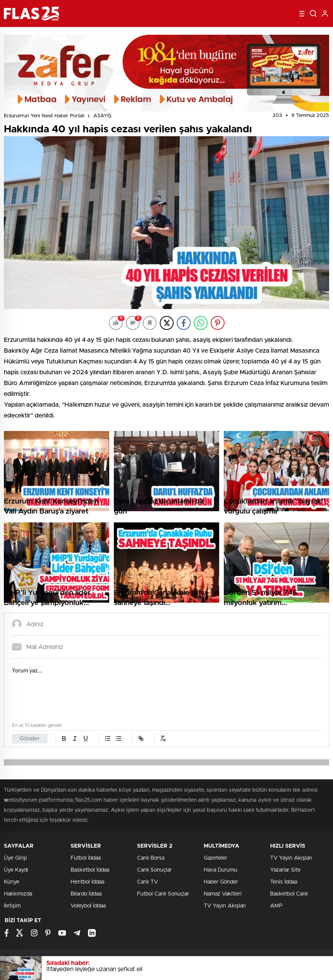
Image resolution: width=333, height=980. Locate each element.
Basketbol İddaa (90, 870)
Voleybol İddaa (88, 906)
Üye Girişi (15, 858)
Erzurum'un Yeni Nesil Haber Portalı (44, 116)
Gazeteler (216, 858)
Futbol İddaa (86, 858)
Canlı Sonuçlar (154, 870)
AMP (276, 906)
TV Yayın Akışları (225, 906)
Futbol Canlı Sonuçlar (163, 894)
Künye (12, 882)
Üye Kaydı (16, 870)
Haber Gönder (221, 882)
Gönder (30, 739)
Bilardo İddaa (86, 894)
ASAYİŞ (102, 116)
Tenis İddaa (284, 882)
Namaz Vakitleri (223, 894)
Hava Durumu (221, 870)
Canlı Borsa (151, 858)
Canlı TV (147, 882)
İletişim (12, 906)
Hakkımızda (18, 894)
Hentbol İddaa (87, 882)
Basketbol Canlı (289, 894)
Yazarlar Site (285, 870)
